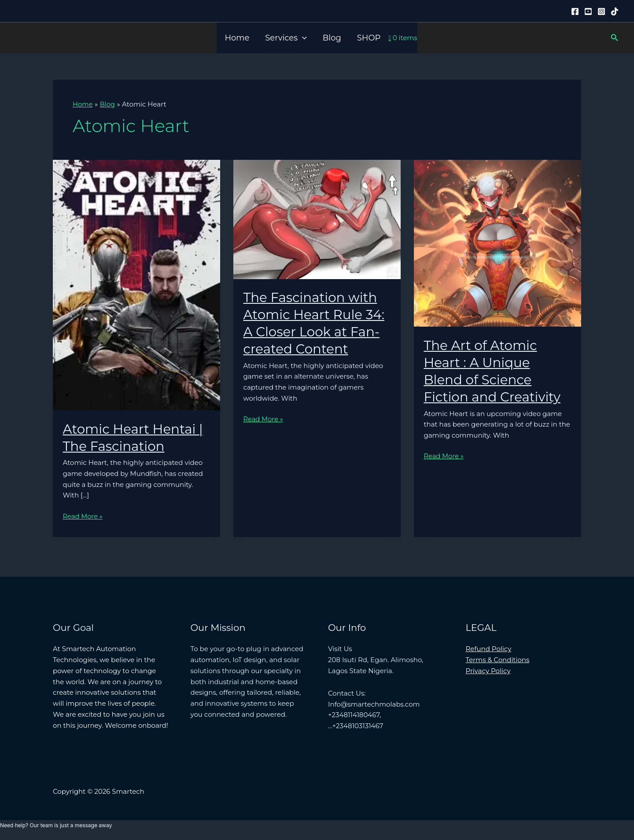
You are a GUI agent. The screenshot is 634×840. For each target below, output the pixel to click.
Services (286, 38)
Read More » (83, 516)
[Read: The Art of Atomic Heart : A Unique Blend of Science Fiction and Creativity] (498, 242)
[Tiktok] (615, 11)
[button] (302, 38)
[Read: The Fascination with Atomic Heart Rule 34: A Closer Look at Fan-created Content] (317, 218)
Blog (332, 38)
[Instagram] (601, 11)
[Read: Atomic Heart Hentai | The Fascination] (136, 284)
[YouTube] (588, 11)
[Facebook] (575, 11)
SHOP (369, 38)
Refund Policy (489, 649)
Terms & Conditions (498, 659)
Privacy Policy (488, 670)
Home (237, 38)
